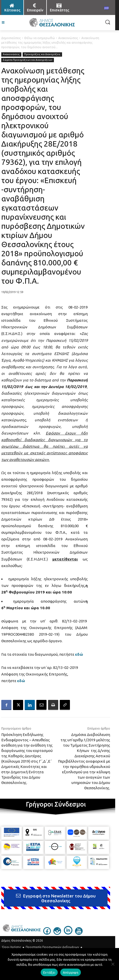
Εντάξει (49, 972)
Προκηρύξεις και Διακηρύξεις (42, 54)
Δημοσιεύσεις (11, 38)
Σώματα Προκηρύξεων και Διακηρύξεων (28, 60)
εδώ (21, 681)
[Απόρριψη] (113, 964)
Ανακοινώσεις (68, 38)
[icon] (47, 933)
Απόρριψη (71, 972)
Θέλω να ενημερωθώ (40, 38)
